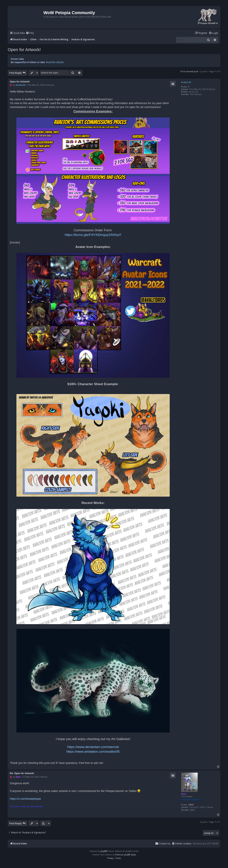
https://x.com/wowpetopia (25, 799)
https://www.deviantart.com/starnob (93, 747)
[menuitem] (30, 33)
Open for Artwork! (24, 50)
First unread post (189, 71)
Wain (184, 794)
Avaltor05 (186, 82)
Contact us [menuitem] (163, 844)
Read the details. (55, 62)
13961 (191, 805)
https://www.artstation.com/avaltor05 (93, 751)
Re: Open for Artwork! (22, 773)
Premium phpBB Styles (126, 855)
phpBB (103, 851)
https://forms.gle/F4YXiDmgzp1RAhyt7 (93, 235)
